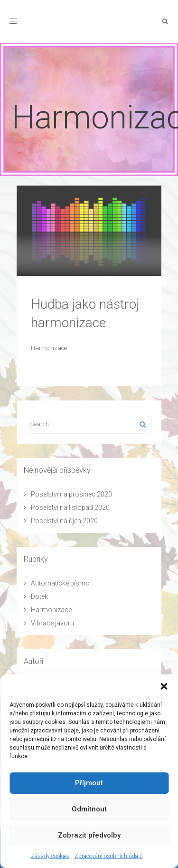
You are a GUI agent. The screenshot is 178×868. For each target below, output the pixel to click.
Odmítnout (89, 809)
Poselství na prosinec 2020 (71, 494)
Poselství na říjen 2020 (64, 521)
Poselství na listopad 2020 (70, 507)
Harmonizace (51, 610)
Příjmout (89, 783)
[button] (164, 686)
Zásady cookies (50, 856)
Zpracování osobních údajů (109, 856)
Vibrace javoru (52, 623)
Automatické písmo (60, 583)
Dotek (39, 596)
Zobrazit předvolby (89, 835)
